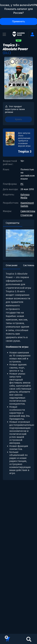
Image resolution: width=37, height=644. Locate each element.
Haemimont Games (27, 204)
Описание (12, 265)
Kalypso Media (25, 196)
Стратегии (26, 215)
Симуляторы (28, 211)
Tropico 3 (25, 151)
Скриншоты (13, 223)
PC (22, 184)
